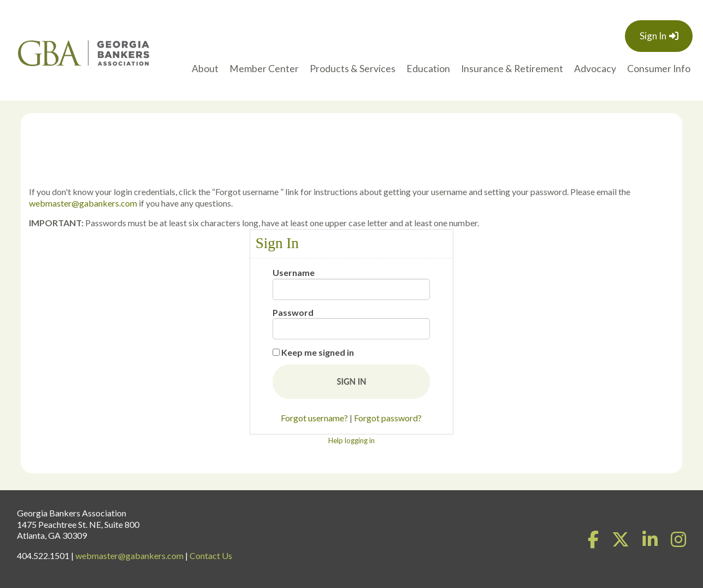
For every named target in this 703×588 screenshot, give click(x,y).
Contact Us (211, 555)
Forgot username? (314, 418)
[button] (351, 382)
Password (293, 312)
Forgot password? (388, 418)
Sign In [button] (653, 36)
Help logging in (351, 440)
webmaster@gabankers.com (83, 203)
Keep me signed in (318, 352)
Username (294, 272)
